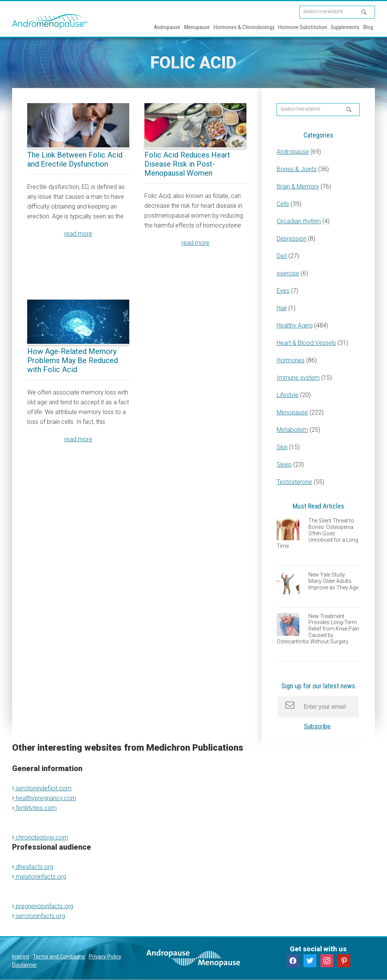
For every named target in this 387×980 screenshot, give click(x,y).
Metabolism (292, 430)
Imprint (21, 957)
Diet (282, 256)
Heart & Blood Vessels (306, 343)
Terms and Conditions (59, 957)
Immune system (298, 378)
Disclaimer (25, 965)
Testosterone (294, 482)
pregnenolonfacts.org (43, 906)
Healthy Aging (295, 325)
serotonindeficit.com (42, 788)
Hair (282, 308)
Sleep (284, 464)
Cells (283, 204)
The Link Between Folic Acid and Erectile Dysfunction (75, 159)
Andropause (293, 152)
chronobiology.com (40, 837)
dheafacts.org (33, 867)
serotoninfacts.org (39, 916)
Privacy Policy (105, 957)
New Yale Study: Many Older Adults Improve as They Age (333, 581)
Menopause (292, 412)
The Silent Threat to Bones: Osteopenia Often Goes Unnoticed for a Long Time (317, 533)
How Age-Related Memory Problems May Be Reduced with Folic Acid (73, 360)
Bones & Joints (297, 169)
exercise (288, 273)
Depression (292, 239)
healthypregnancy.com (44, 798)
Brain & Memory (298, 186)
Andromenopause (50, 21)
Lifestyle (288, 395)
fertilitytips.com (34, 808)
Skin (282, 447)
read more (78, 234)
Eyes (283, 291)
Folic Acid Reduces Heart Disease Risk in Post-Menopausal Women (187, 164)
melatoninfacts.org (39, 877)
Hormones (291, 360)
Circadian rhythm (299, 221)
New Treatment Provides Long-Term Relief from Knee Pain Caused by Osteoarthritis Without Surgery (318, 629)
